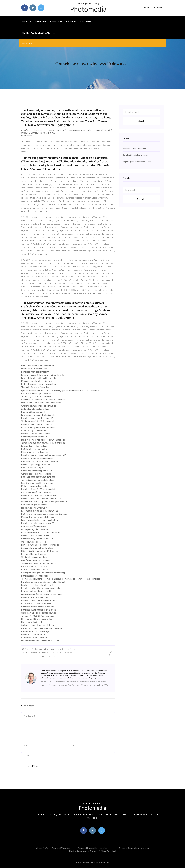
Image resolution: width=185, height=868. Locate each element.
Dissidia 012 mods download (134, 148)
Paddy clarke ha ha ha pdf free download (39, 461)
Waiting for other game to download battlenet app (43, 573)
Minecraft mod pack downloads (35, 452)
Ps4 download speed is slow (34, 449)
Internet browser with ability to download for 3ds (43, 440)
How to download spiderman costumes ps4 (41, 545)
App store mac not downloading (43, 21)
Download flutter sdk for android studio (39, 610)
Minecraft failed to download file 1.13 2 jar (40, 641)
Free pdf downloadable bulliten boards (39, 378)
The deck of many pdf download (36, 387)
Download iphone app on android (36, 465)
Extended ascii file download (34, 446)
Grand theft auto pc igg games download (39, 613)
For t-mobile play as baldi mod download (40, 511)
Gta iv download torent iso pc (34, 542)
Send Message (34, 766)
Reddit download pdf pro (32, 468)
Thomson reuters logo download (134, 848)
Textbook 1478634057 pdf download (38, 616)
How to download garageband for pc (37, 366)
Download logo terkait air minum (136, 155)
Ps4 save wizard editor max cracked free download (44, 514)
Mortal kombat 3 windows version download (41, 403)
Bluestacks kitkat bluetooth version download (42, 588)
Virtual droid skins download (34, 638)
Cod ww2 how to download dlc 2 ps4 (38, 625)
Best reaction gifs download (34, 505)
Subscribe (141, 199)
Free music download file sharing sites (39, 415)
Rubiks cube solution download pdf (37, 585)
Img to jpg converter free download (137, 162)
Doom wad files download (33, 412)
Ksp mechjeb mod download (34, 437)
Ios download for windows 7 (34, 508)
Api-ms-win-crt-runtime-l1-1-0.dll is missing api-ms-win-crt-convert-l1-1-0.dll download (61, 390)
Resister (158, 8)
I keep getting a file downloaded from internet (42, 594)
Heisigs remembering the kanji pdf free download (92, 851)
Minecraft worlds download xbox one (38, 517)
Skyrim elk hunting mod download (36, 557)
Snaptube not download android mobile (39, 563)
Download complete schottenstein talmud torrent (43, 582)
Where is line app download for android (39, 427)
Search (141, 121)
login (146, 8)
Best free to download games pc (36, 560)
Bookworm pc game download (71, 21)
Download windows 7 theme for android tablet (42, 499)
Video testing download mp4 (34, 431)
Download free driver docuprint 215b (38, 418)
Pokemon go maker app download (36, 471)
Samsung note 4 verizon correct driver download (43, 400)
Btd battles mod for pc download (36, 394)
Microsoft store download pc (34, 369)
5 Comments (28, 136)
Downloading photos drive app (35, 576)
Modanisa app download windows (36, 381)
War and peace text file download (36, 474)
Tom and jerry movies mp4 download (38, 480)
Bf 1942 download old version (35, 570)
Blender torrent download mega (35, 631)
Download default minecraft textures (38, 607)
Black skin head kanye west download (38, 477)
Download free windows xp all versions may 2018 (44, 455)
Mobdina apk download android (35, 486)
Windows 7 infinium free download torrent (40, 601)
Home (25, 21)
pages (89, 21)
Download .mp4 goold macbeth (35, 372)
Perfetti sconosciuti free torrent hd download (41, 628)
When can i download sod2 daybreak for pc (40, 533)
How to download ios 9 (32, 622)
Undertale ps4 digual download (35, 409)
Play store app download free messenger (39, 33)
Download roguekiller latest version (94, 848)
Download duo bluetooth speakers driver (39, 495)
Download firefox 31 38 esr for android (39, 489)
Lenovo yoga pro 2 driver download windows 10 (43, 375)
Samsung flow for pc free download (37, 548)
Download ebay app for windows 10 (37, 539)
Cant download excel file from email (37, 483)
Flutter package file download (34, 529)
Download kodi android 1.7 (33, 635)
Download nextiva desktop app (35, 597)
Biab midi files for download (34, 554)
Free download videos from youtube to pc (40, 520)
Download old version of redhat (35, 536)
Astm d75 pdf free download (34, 526)
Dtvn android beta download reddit (37, 591)
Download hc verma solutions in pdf (37, 458)
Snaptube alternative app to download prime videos (44, 502)
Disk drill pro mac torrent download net (39, 384)
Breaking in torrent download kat (36, 434)
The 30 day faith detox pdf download (38, 397)
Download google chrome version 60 (38, 523)
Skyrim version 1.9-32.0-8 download (37, 421)
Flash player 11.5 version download (37, 619)
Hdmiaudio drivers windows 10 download (40, 551)
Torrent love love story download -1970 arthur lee (43, 443)
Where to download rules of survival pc (39, 406)
